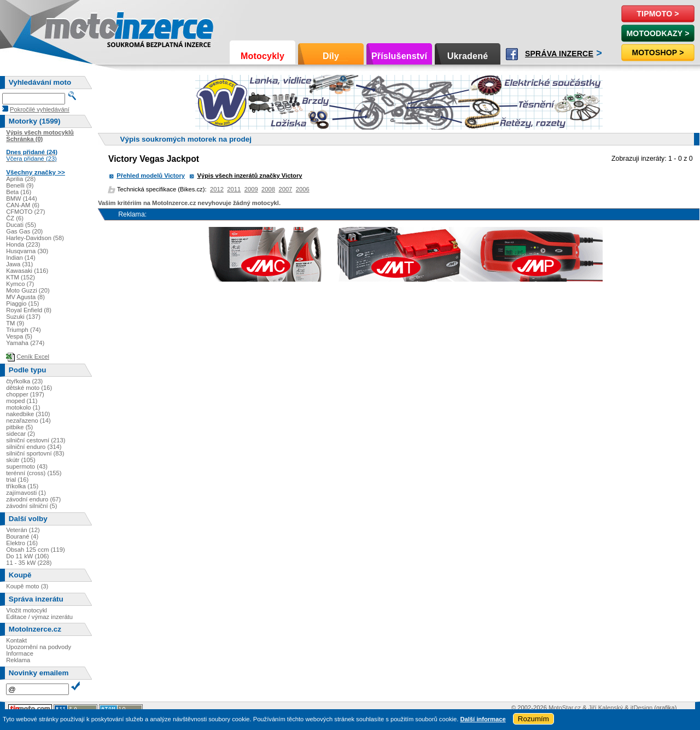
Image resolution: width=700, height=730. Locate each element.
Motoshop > (658, 52)
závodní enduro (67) (33, 499)
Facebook (512, 54)
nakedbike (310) (28, 414)
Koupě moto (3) (27, 586)
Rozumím (533, 719)
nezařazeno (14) (28, 421)
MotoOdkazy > (658, 33)
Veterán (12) (23, 530)
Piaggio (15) (22, 303)
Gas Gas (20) (24, 231)
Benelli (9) (20, 185)
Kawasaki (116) (27, 271)
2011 (234, 189)
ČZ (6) (15, 218)
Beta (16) (19, 192)
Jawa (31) (19, 264)
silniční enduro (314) (34, 447)
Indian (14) (21, 258)
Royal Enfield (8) (29, 310)
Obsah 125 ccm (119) (36, 550)
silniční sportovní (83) (35, 453)
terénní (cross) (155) (34, 473)
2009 (251, 189)
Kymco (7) (20, 284)
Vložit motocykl (27, 610)
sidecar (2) (21, 434)
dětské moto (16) (29, 388)
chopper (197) (25, 394)
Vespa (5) (19, 336)
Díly (331, 56)
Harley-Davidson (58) (35, 238)
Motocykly (262, 56)
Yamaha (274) (25, 343)
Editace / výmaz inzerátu (39, 617)
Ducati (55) (21, 225)
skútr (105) (21, 460)
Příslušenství (399, 56)
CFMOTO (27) (25, 212)
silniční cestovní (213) (36, 440)
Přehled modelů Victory (151, 176)
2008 (268, 189)
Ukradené (468, 56)
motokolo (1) (23, 407)
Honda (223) (23, 244)
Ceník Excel (33, 357)
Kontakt (16, 640)
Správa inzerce (559, 54)
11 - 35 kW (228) (29, 563)
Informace (20, 653)
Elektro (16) (22, 543)
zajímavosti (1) (26, 493)
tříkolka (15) (22, 486)
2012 (217, 189)
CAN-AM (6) (23, 205)
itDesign (641, 708)
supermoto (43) (27, 466)
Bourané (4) (22, 536)
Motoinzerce (68, 27)
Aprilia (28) (21, 179)
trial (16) (17, 480)
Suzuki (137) (23, 317)
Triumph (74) (24, 330)
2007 (285, 189)
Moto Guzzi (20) (28, 290)
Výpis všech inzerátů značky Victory (250, 176)
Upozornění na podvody (39, 647)
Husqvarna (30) (27, 251)
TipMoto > (658, 14)
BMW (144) (22, 198)
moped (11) (22, 401)
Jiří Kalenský (606, 708)
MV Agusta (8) (25, 297)
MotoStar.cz (565, 708)
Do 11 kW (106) (27, 556)
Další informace (483, 719)
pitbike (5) (19, 427)
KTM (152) (21, 277)
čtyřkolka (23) (24, 381)
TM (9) (15, 323)
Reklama (18, 660)
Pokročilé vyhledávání (40, 109)
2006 (303, 189)
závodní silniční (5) (31, 506)
